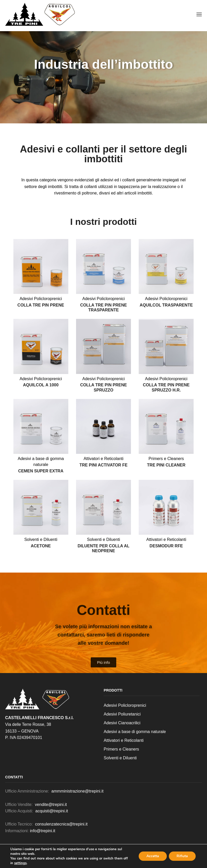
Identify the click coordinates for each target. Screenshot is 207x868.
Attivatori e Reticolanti (103, 459)
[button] (199, 14)
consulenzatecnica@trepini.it (61, 824)
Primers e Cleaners (166, 459)
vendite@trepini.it (51, 805)
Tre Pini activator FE (103, 465)
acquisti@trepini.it (52, 811)
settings (20, 863)
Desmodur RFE (166, 546)
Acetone (41, 546)
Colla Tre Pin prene (41, 305)
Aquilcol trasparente (166, 305)
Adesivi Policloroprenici (41, 299)
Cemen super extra (41, 471)
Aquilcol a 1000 (41, 385)
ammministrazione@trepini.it (77, 791)
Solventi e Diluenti (41, 539)
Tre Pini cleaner (166, 465)
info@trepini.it (43, 831)
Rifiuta (182, 856)
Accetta (153, 856)
